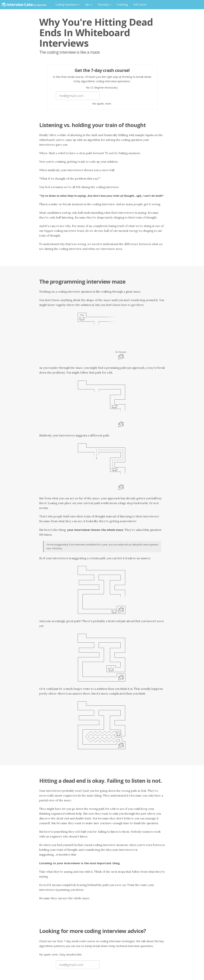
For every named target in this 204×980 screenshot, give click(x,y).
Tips (89, 5)
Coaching (122, 5)
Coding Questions (67, 5)
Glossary (104, 5)
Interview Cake (26, 5)
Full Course (140, 5)
